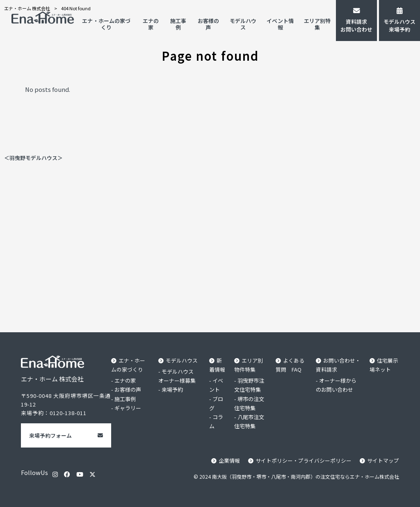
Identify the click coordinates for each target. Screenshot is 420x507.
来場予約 (172, 389)
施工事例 (125, 399)
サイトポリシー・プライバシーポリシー (304, 460)
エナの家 (125, 380)
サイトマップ (383, 460)
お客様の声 (128, 389)
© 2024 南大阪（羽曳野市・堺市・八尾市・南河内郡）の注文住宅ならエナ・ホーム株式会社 (296, 476)
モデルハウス (182, 360)
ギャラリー (128, 408)
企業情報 (229, 460)
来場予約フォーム (50, 435)
